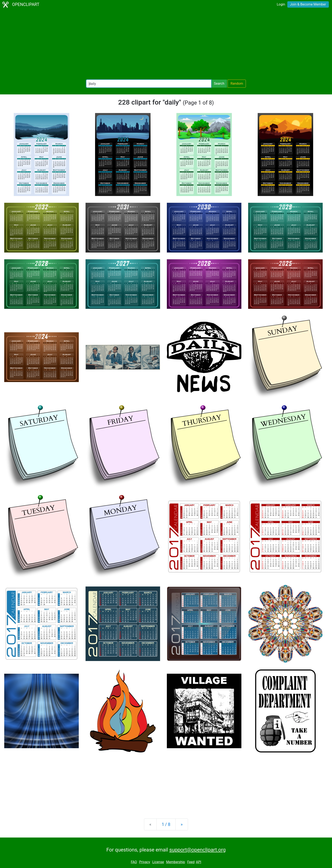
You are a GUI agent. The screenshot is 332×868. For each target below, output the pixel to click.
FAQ (134, 862)
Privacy (145, 862)
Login (281, 4)
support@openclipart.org (197, 850)
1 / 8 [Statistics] (166, 824)
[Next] (182, 824)
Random (237, 83)
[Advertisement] (166, 44)
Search (219, 83)
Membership (175, 862)
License (158, 862)
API (199, 862)
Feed (191, 862)
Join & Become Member (308, 4)
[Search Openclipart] (149, 84)
